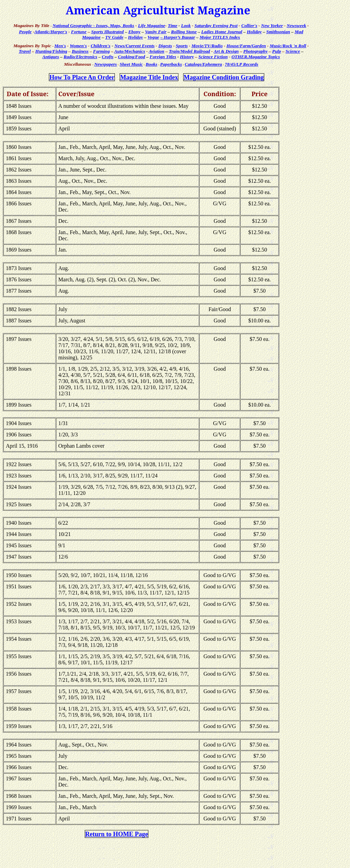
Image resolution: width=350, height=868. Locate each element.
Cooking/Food (131, 57)
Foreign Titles (163, 57)
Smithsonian (278, 32)
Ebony (134, 32)
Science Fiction (213, 57)
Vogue (153, 37)
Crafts (108, 57)
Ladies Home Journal (222, 32)
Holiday (254, 32)
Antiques (51, 57)
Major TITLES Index (220, 37)
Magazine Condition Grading (224, 77)
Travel (25, 51)
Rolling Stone (184, 32)
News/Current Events (134, 46)
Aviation (157, 51)
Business (80, 51)
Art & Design (226, 51)
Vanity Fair (156, 32)
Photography (255, 51)
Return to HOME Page (117, 834)
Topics (256, 57)
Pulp (277, 51)
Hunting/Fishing (51, 51)
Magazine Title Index (149, 77)
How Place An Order (82, 77)
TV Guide (114, 37)
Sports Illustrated (107, 32)
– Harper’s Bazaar (178, 37)
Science (293, 51)
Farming (101, 51)
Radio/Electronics (80, 57)
